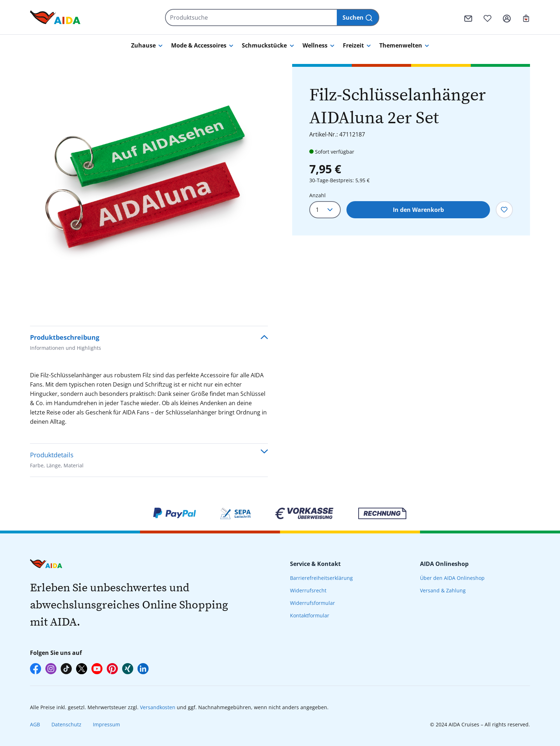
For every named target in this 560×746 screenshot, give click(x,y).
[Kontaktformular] (468, 18)
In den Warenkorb (418, 210)
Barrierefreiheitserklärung (321, 578)
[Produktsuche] (251, 18)
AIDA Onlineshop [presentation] (444, 564)
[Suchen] (358, 18)
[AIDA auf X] (82, 669)
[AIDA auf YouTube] (97, 669)
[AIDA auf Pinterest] (112, 669)
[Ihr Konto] (507, 18)
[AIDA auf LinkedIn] (143, 669)
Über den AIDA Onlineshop (452, 578)
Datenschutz (66, 724)
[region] (149, 183)
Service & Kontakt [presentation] (315, 564)
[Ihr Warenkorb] (526, 18)
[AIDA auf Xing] (128, 669)
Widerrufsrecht (308, 590)
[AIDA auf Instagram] (51, 669)
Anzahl (317, 195)
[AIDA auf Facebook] (36, 669)
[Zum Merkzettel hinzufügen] (504, 210)
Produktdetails (57, 461)
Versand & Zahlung (443, 590)
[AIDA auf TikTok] (66, 669)
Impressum (106, 724)
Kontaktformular (310, 615)
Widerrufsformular (312, 603)
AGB (35, 724)
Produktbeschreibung (66, 343)
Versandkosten (158, 707)
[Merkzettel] (487, 18)
